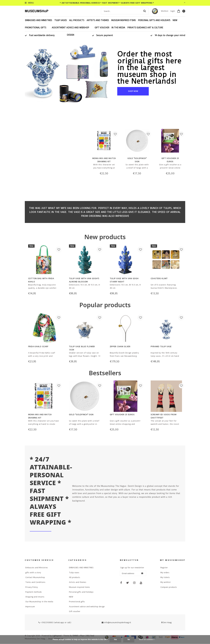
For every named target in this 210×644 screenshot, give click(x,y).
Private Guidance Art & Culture (145, 28)
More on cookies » (147, 639)
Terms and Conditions (35, 582)
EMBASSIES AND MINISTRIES (38, 20)
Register (164, 568)
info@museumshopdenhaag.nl (116, 622)
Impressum (30, 607)
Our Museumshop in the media (39, 602)
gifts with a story (33, 573)
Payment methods (34, 592)
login (173, 11)
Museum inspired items (124, 20)
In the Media (118, 28)
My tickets (165, 577)
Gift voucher (102, 28)
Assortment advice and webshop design (70, 31)
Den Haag (166, 622)
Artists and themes (98, 20)
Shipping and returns (35, 597)
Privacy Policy (32, 587)
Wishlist (165, 11)
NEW (175, 20)
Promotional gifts (36, 28)
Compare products (169, 587)
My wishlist (166, 582)
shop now (133, 91)
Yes (115, 639)
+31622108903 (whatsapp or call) (55, 622)
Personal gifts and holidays (154, 20)
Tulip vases (61, 20)
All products (77, 20)
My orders (165, 573)
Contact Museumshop (35, 577)
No (129, 639)
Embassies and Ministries (37, 568)
